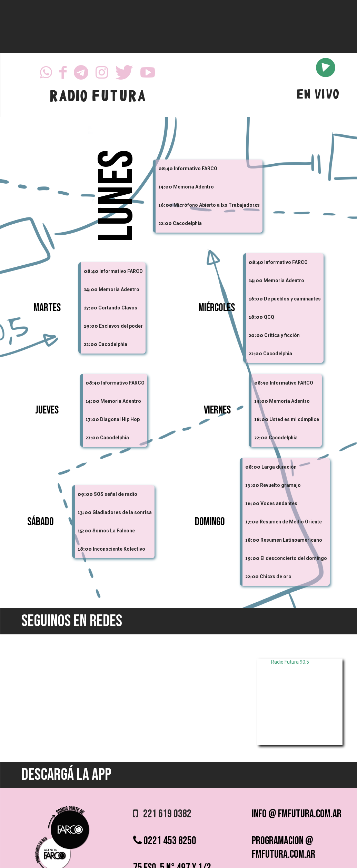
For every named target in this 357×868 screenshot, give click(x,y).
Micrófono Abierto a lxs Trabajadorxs (217, 205)
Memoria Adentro (194, 187)
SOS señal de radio (116, 494)
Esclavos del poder (121, 326)
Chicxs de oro (276, 576)
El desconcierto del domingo (294, 558)
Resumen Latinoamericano (291, 540)
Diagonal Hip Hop (120, 419)
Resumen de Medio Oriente (291, 522)
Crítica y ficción (282, 335)
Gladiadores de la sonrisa (122, 512)
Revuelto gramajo (280, 485)
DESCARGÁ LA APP (66, 775)
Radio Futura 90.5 (290, 662)
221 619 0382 (162, 814)
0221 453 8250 (165, 841)
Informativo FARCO (196, 169)
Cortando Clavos (118, 308)
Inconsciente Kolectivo (119, 549)
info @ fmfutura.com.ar (297, 814)
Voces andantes (279, 503)
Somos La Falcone (114, 531)
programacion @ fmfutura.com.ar (284, 848)
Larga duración (279, 467)
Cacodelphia (187, 223)
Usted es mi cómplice (294, 419)
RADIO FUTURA (97, 98)
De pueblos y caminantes (292, 299)
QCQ (269, 317)
